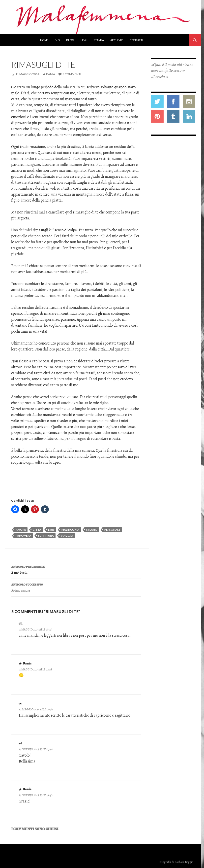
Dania (51, 74)
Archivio (117, 40)
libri (51, 530)
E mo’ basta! (76, 569)
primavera (23, 536)
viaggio (67, 536)
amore (21, 530)
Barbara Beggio (184, 862)
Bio (57, 40)
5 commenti (72, 74)
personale (112, 530)
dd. (21, 623)
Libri (84, 40)
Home (44, 40)
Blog (70, 40)
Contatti (136, 40)
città (37, 530)
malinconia (70, 530)
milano (92, 530)
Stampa (99, 40)
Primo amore (76, 587)
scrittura (46, 536)
